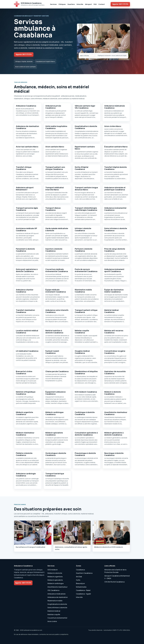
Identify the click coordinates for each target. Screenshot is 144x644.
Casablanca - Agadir (83, 594)
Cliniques (62, 4)
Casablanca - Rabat (83, 590)
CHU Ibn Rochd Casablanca (114, 582)
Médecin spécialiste (55, 580)
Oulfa (78, 580)
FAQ (95, 4)
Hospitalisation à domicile (57, 604)
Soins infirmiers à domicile (57, 608)
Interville (80, 4)
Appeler (120, 4)
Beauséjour (80, 583)
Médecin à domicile (55, 573)
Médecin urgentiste (55, 577)
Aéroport (88, 4)
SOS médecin (53, 570)
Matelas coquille (54, 614)
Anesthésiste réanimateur (57, 587)
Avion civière (52, 621)
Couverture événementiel (57, 618)
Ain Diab (79, 577)
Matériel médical (54, 611)
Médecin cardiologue (56, 583)
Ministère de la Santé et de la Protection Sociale (115, 571)
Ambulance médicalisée (56, 594)
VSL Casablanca (53, 590)
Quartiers (71, 4)
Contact (102, 4)
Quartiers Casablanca (84, 573)
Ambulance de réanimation (58, 597)
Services (53, 4)
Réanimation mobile (55, 601)
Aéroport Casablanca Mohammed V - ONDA (117, 577)
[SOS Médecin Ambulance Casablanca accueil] (29, 4)
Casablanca (80, 570)
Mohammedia (81, 587)
